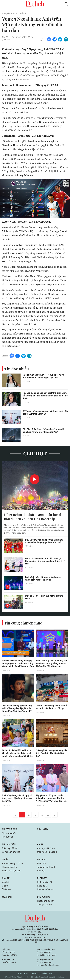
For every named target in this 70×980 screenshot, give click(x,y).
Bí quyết (42, 879)
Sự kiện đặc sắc (45, 905)
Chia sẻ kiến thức (45, 890)
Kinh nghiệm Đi (44, 883)
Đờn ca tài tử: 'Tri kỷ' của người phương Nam (44, 597)
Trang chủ (6, 13)
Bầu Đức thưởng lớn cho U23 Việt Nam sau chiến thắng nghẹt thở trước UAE (44, 541)
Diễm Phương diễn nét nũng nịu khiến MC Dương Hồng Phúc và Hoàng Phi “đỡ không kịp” (51, 664)
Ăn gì (40, 845)
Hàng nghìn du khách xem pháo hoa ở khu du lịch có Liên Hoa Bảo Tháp (33, 517)
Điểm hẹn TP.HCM (11, 849)
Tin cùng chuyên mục (23, 623)
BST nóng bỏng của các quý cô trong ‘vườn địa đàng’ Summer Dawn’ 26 (45, 413)
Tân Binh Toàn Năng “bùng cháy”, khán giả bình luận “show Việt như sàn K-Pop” (43, 431)
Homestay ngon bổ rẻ (12, 864)
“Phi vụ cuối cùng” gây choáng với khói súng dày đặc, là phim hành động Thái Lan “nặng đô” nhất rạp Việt (17, 709)
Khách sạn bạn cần (11, 871)
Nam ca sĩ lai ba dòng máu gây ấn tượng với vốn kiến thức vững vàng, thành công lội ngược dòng (18, 664)
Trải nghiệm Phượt (46, 868)
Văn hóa (6, 883)
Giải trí (15, 13)
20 (48, 815)
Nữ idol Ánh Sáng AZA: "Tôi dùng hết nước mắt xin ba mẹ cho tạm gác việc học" (43, 376)
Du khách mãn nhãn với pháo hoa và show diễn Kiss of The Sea (43, 579)
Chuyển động (10, 830)
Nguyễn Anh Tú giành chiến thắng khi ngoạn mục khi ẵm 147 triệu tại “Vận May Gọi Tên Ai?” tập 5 (51, 799)
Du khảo (42, 860)
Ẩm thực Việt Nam (46, 849)
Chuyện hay (44, 898)
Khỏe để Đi (42, 886)
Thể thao (6, 890)
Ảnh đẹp (41, 871)
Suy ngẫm (43, 830)
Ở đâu (5, 860)
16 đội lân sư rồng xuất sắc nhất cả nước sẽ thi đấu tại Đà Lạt (52, 707)
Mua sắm (7, 898)
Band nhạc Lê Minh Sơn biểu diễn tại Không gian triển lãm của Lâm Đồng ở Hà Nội (45, 561)
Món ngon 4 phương (47, 852)
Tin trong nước (9, 834)
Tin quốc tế (7, 837)
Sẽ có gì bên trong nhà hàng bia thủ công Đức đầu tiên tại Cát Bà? (52, 754)
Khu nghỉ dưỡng (10, 868)
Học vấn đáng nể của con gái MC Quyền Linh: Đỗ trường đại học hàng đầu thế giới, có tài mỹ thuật (45, 396)
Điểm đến (42, 864)
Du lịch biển (9, 845)
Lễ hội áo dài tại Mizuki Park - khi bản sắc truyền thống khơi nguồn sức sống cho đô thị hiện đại (17, 754)
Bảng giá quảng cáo (42, 974)
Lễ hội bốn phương (11, 852)
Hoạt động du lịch (46, 901)
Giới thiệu (23, 974)
